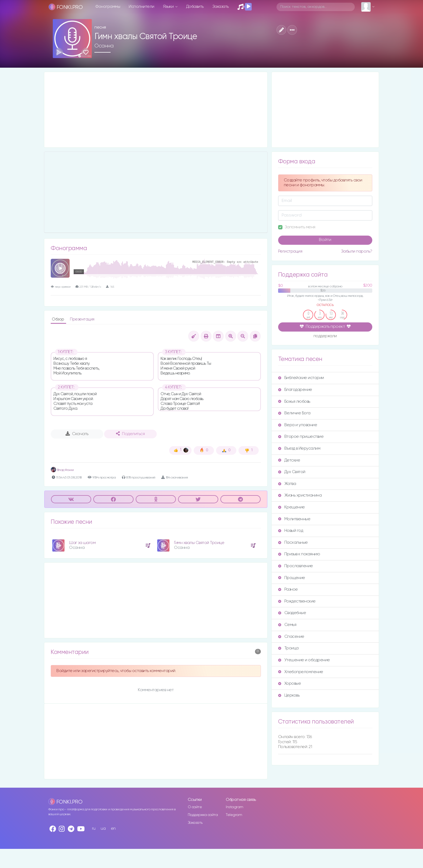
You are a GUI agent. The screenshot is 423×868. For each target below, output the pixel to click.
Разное (288, 589)
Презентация (82, 319)
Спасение (291, 637)
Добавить (195, 7)
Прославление (296, 566)
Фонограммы (108, 7)
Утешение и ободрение (304, 660)
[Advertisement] (156, 110)
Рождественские (297, 601)
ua (103, 829)
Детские (289, 460)
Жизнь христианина (300, 495)
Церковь (289, 695)
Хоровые (290, 683)
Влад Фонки (62, 470)
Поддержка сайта (203, 815)
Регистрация (290, 251)
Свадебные (292, 613)
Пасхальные (293, 542)
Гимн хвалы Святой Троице (199, 543)
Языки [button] (169, 7)
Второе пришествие (301, 437)
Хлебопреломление (301, 672)
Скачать (77, 434)
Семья (287, 625)
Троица (288, 648)
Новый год (291, 531)
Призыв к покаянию (299, 554)
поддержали (325, 336)
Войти (325, 240)
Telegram (234, 815)
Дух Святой (292, 472)
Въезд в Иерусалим (299, 448)
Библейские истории (301, 378)
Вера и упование (298, 425)
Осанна (104, 46)
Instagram (235, 807)
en (113, 829)
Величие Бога (294, 413)
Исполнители (141, 7)
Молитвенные (294, 519)
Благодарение (295, 390)
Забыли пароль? (357, 251)
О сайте (195, 807)
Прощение (292, 578)
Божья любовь (294, 402)
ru (94, 829)
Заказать (221, 7)
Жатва (287, 484)
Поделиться (130, 434)
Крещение (291, 507)
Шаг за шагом (82, 543)
